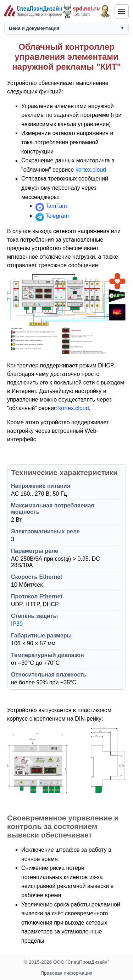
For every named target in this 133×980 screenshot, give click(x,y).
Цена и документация (34, 28)
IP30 (17, 624)
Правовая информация (66, 973)
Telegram (57, 216)
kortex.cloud (91, 170)
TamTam (56, 206)
